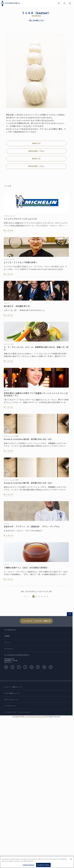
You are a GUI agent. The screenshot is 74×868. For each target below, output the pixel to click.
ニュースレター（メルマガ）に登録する (36, 621)
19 (34, 596)
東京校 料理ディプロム (36, 151)
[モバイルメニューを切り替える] (70, 4)
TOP (70, 614)
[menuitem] (59, 4)
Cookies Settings (28, 865)
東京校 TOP (36, 143)
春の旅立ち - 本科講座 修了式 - (17, 307)
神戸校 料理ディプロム (36, 166)
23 (45, 596)
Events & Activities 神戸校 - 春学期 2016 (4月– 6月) (28, 484)
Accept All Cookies (43, 865)
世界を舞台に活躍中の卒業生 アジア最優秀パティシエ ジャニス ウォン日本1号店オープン (36, 395)
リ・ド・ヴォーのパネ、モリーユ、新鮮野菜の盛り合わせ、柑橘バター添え (36, 349)
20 (36, 596)
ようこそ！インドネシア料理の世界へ (20, 264)
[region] (37, 862)
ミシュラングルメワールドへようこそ (20, 220)
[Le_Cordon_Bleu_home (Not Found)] (11, 4)
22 (42, 596)
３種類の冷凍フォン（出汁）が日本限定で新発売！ (26, 569)
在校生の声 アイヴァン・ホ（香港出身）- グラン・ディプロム (32, 528)
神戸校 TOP (36, 159)
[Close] (71, 859)
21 (39, 596)
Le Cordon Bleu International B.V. (35, 717)
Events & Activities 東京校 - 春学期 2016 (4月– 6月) (28, 440)
